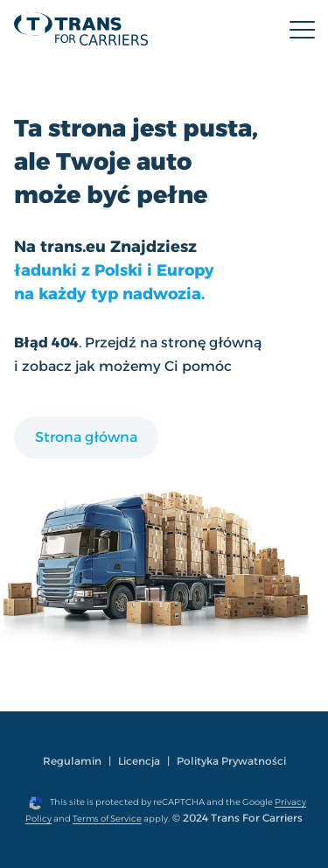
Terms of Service (107, 819)
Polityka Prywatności (231, 761)
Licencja (139, 761)
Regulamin (72, 761)
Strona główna (86, 437)
